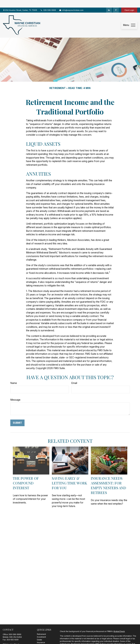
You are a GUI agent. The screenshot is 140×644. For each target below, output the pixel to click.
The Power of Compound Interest (26, 475)
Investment (41, 629)
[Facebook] (116, 3)
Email (74, 376)
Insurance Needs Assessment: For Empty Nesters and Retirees (108, 478)
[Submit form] (17, 415)
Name (14, 376)
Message (15, 392)
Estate (39, 632)
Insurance (41, 635)
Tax (39, 638)
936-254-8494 (16, 629)
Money (40, 640)
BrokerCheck (119, 624)
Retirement (41, 627)
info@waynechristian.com (71, 3)
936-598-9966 (48, 3)
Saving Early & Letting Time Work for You (69, 475)
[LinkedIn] (109, 3)
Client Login (129, 3)
